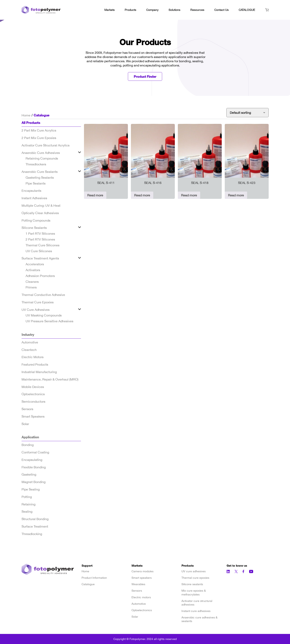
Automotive (30, 342)
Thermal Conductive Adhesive (43, 295)
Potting (27, 497)
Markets (109, 10)
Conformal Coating (35, 452)
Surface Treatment (35, 526)
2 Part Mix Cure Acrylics (39, 130)
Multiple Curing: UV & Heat (41, 205)
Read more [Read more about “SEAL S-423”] (236, 195)
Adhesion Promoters (40, 276)
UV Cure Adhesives (36, 310)
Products (130, 10)
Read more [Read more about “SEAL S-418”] (189, 195)
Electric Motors (33, 357)
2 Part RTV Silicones (40, 239)
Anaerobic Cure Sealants (40, 172)
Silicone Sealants (34, 228)
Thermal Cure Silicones (42, 245)
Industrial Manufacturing (39, 372)
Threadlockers (36, 164)
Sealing (27, 511)
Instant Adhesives (34, 198)
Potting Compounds (36, 220)
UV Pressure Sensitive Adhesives (49, 321)
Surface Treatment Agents (40, 258)
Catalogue (88, 584)
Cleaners (32, 282)
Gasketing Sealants (40, 177)
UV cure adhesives (194, 571)
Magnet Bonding (34, 482)
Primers (31, 287)
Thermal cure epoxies (195, 578)
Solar (25, 424)
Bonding (28, 445)
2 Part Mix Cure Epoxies (39, 138)
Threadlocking (32, 534)
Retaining (28, 504)
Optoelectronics (33, 394)
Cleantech (29, 350)
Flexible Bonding (34, 467)
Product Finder (145, 76)
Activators (33, 270)
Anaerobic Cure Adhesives (41, 153)
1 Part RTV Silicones (40, 233)
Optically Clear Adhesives (40, 213)
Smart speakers (142, 578)
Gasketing (29, 474)
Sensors (27, 409)
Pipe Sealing (31, 489)
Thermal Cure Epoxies (38, 302)
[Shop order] (248, 113)
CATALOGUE (247, 10)
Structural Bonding (35, 519)
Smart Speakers (33, 416)
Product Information (94, 578)
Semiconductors (33, 401)
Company (152, 10)
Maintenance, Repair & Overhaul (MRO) (50, 379)
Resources (197, 10)
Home (26, 115)
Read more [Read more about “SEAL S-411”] (95, 195)
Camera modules (142, 571)
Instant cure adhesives (196, 611)
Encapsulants (31, 191)
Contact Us (221, 10)
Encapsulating (32, 460)
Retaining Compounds (42, 158)
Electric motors (141, 597)
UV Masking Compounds (44, 315)
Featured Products (35, 364)
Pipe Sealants (36, 183)
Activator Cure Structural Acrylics (46, 145)
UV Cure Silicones (39, 251)
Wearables (138, 584)
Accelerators (35, 264)
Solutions (174, 10)
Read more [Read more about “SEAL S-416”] (142, 195)
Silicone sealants (192, 584)
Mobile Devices (33, 387)
